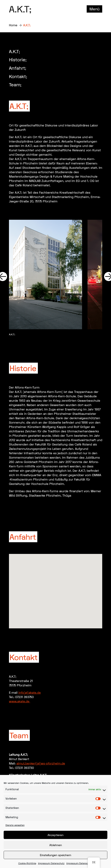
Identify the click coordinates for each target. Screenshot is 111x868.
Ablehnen (56, 845)
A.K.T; (20, 9)
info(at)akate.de (30, 693)
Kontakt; (18, 76)
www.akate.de (20, 701)
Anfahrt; (18, 68)
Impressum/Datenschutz (51, 863)
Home (13, 25)
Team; (15, 85)
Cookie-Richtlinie (27, 863)
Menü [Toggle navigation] (94, 9)
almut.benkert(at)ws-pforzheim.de (41, 763)
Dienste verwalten (15, 825)
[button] (56, 588)
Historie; (18, 60)
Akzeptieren (55, 835)
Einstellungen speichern (55, 855)
